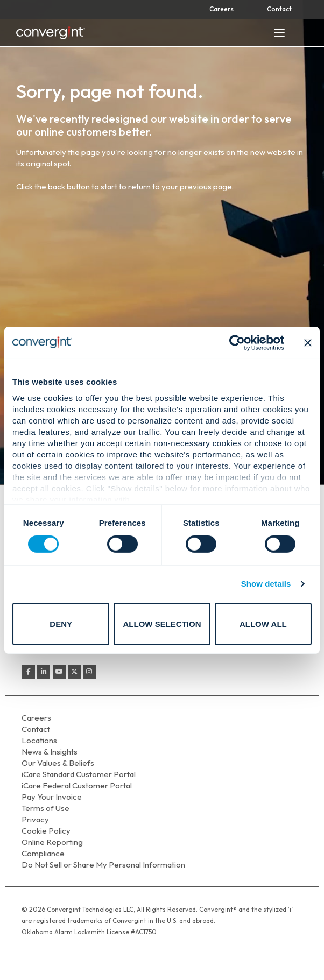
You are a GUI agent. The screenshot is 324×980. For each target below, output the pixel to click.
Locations (39, 740)
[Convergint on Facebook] (29, 672)
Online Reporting (52, 842)
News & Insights (50, 752)
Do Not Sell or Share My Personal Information (103, 865)
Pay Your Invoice (52, 797)
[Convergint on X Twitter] (74, 672)
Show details (266, 584)
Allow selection (162, 624)
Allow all (263, 624)
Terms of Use (45, 808)
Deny (61, 624)
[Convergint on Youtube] (59, 672)
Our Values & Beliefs (58, 763)
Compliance (43, 853)
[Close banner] (308, 342)
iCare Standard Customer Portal (79, 774)
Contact (279, 9)
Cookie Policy (46, 831)
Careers (221, 9)
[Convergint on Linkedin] (44, 672)
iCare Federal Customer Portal (77, 785)
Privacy (35, 819)
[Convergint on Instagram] (89, 672)
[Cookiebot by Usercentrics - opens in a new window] (237, 342)
